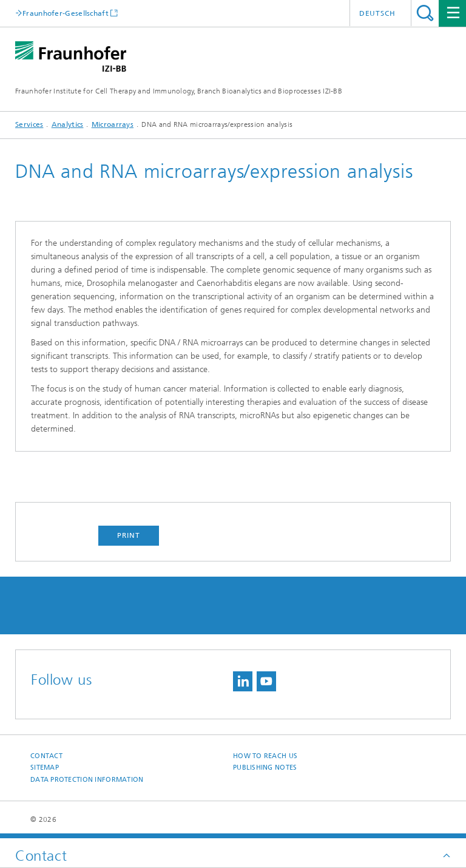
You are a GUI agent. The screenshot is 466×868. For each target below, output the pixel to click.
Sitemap (45, 768)
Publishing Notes (265, 768)
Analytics (68, 124)
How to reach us (265, 756)
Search (425, 13)
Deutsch (377, 13)
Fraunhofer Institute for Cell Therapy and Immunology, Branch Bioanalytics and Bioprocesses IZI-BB (179, 91)
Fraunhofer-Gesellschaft (66, 13)
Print (129, 535)
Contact (46, 756)
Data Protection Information (87, 780)
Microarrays (113, 124)
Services (29, 124)
